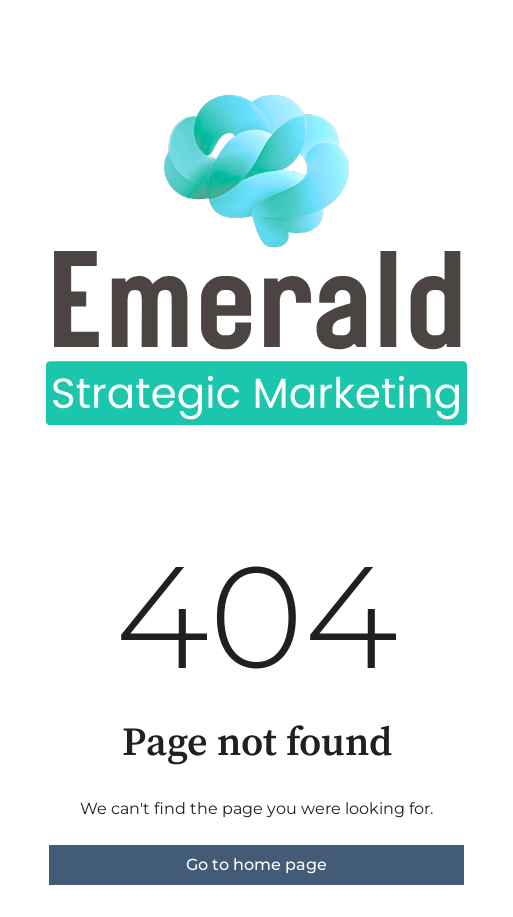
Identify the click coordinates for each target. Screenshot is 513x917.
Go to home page (256, 864)
